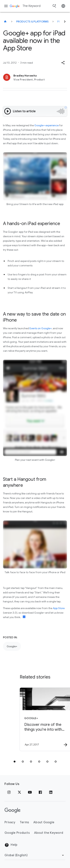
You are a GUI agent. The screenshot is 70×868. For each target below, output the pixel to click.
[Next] (65, 22)
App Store (59, 608)
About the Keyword (49, 833)
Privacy (10, 822)
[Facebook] (40, 792)
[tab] (15, 762)
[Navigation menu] (6, 6)
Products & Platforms (32, 22)
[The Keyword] (5, 22)
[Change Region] (35, 855)
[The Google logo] (13, 810)
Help (11, 845)
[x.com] (19, 792)
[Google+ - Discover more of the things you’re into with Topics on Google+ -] (42, 719)
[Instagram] (9, 792)
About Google (44, 822)
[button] (63, 63)
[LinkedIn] (51, 792)
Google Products (17, 833)
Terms (24, 822)
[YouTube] (30, 792)
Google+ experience (46, 125)
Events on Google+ (41, 328)
